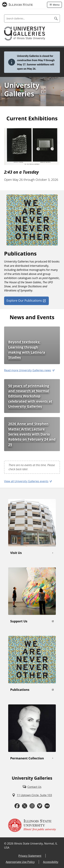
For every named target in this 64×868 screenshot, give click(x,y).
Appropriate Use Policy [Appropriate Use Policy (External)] (20, 862)
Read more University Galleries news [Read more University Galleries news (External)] (28, 370)
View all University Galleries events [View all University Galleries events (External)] (26, 481)
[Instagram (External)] (32, 806)
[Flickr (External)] (47, 806)
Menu (56, 5)
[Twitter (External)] (25, 806)
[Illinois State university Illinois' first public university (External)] (32, 825)
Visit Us (16, 553)
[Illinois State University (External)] (17, 4)
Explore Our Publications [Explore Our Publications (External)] (24, 300)
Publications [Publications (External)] (20, 690)
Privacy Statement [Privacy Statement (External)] (30, 856)
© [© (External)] (5, 843)
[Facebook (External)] (17, 806)
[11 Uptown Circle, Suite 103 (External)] (32, 795)
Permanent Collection (27, 758)
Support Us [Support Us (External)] (19, 621)
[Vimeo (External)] (40, 806)
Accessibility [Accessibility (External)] (51, 862)
